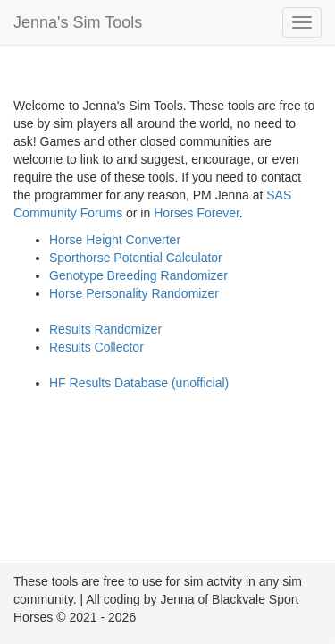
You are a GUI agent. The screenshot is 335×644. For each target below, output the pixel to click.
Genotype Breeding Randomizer (138, 275)
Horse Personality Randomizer (134, 293)
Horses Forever (197, 213)
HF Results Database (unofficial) (139, 383)
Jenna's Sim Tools (78, 22)
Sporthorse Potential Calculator (136, 258)
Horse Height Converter (115, 240)
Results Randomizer (105, 329)
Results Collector (96, 347)
